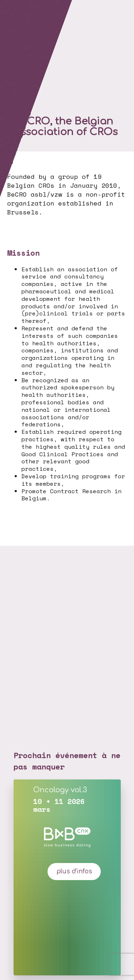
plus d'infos (74, 871)
